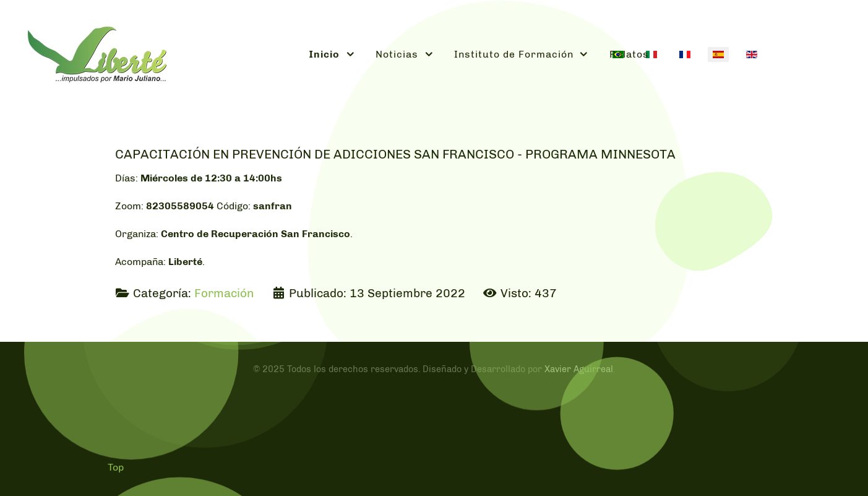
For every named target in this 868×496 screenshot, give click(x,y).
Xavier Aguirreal (579, 369)
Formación (224, 293)
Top (116, 467)
